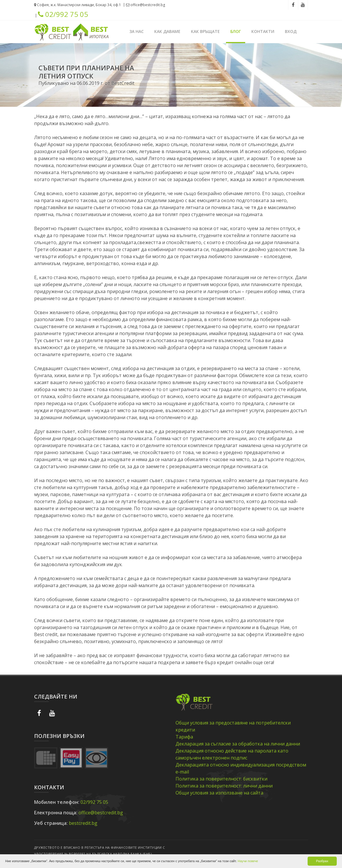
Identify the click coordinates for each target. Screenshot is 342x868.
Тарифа (184, 737)
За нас (137, 31)
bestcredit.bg (83, 823)
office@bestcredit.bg (145, 5)
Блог (236, 31)
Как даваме (167, 31)
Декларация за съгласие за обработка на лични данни (238, 744)
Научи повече (248, 861)
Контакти (263, 31)
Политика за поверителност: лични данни (224, 786)
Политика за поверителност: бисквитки (221, 779)
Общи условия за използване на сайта (219, 793)
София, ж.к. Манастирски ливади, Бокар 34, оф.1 (78, 5)
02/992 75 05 (63, 14)
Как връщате (205, 31)
